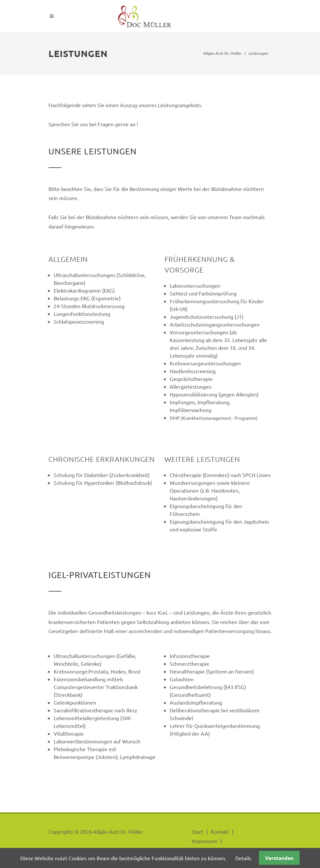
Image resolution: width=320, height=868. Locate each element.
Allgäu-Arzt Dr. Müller (223, 53)
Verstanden (279, 858)
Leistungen (258, 53)
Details (243, 858)
